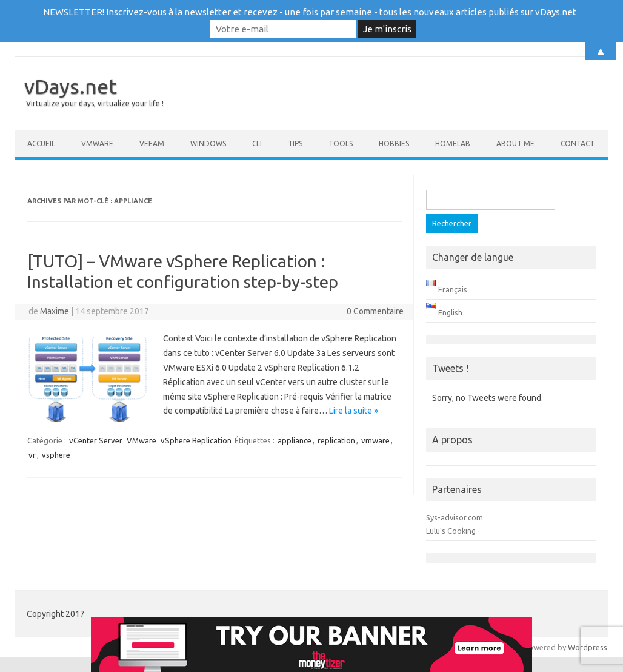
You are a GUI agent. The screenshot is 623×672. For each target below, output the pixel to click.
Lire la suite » (354, 411)
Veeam (152, 143)
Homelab (453, 143)
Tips (295, 143)
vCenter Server (96, 440)
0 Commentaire (375, 311)
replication (336, 440)
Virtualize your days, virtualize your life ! (95, 103)
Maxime (55, 311)
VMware (97, 143)
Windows (208, 143)
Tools (341, 143)
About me (515, 143)
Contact (578, 143)
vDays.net (71, 86)
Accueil (41, 143)
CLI (257, 143)
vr (32, 455)
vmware (375, 440)
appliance (295, 440)
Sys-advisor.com (455, 517)
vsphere (56, 455)
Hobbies (394, 143)
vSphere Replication (196, 440)
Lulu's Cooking (451, 531)
